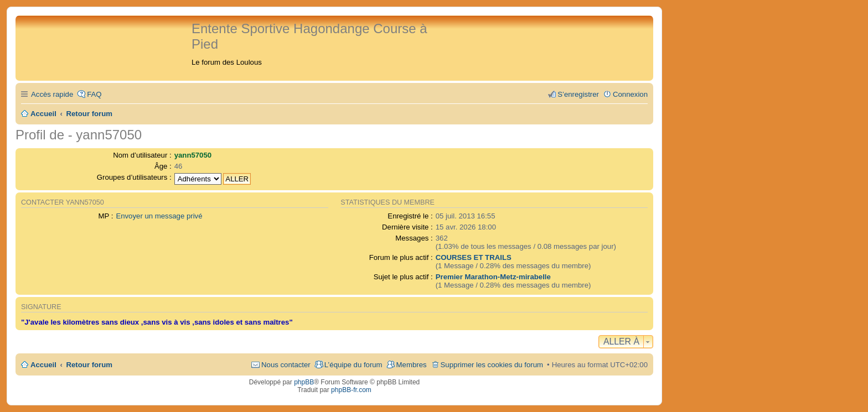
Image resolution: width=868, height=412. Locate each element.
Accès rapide (52, 94)
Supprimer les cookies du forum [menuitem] (492, 365)
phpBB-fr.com (351, 390)
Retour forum (90, 365)
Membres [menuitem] (412, 365)
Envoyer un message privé (159, 216)
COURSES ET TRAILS (474, 257)
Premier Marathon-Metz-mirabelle (493, 277)
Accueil (43, 365)
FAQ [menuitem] (94, 94)
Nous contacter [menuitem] (286, 365)
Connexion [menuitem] (630, 94)
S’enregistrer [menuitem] (578, 94)
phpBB (304, 382)
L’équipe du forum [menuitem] (353, 365)
